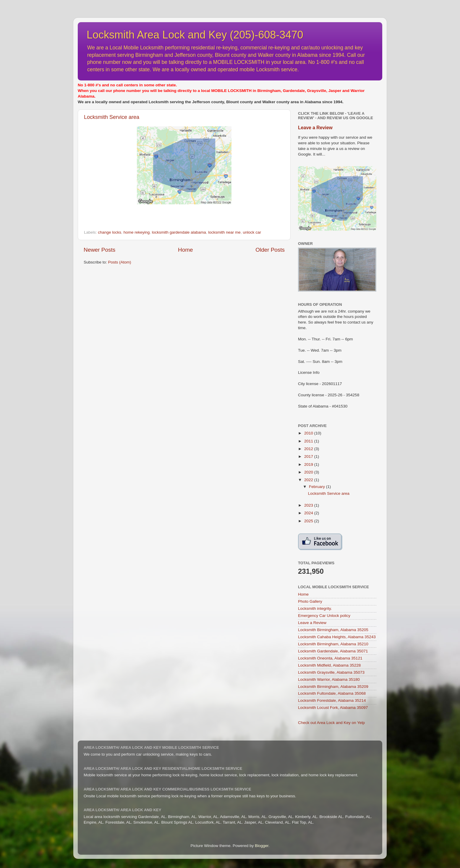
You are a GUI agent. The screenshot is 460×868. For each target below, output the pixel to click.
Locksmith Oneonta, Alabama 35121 (330, 658)
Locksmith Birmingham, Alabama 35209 (333, 687)
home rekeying (137, 232)
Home (185, 250)
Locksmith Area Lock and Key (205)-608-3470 (195, 35)
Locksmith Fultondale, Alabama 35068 (332, 693)
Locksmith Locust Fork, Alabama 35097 (333, 708)
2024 (309, 513)
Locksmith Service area (112, 117)
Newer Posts (99, 250)
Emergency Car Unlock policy (324, 616)
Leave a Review (315, 128)
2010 (309, 433)
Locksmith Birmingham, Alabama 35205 (333, 630)
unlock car (252, 232)
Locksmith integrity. (315, 608)
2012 (309, 449)
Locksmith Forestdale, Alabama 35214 (332, 700)
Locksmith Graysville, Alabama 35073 (331, 672)
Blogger (262, 846)
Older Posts (270, 250)
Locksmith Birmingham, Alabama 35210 (333, 644)
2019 (309, 464)
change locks (110, 232)
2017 (309, 456)
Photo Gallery (310, 601)
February (318, 487)
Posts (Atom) (120, 262)
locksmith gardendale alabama (179, 232)
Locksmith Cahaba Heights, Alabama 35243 (337, 637)
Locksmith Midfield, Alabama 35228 (329, 665)
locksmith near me (224, 232)
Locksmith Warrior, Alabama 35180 (329, 679)
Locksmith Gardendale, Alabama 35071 (333, 651)
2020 (309, 472)
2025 (309, 521)
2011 (309, 441)
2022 (309, 480)
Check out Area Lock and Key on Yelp (331, 723)
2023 (309, 505)
